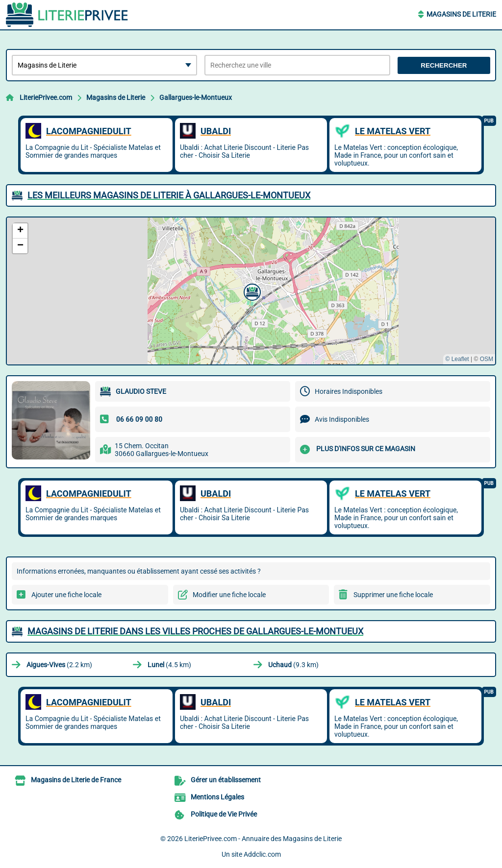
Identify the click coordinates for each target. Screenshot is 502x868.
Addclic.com (262, 854)
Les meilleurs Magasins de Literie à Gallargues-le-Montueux (169, 195)
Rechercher (444, 65)
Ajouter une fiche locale (66, 595)
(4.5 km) (169, 665)
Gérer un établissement (226, 780)
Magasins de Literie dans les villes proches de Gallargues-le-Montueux (195, 631)
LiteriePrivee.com (46, 97)
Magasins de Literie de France (76, 780)
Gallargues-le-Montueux (196, 97)
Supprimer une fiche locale (393, 595)
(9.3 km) (293, 665)
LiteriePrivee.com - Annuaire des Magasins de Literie (263, 839)
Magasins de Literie (461, 14)
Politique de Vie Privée (224, 814)
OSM (487, 359)
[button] (251, 291)
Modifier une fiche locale (229, 595)
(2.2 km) (59, 665)
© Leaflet (457, 359)
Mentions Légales (217, 797)
